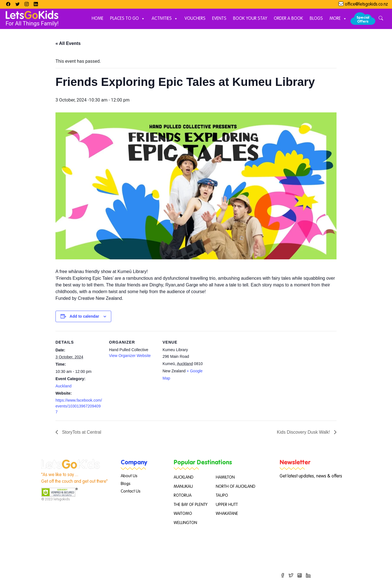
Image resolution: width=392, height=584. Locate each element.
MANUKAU (183, 487)
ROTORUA (183, 495)
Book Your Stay (250, 19)
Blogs (316, 19)
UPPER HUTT (227, 505)
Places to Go (128, 19)
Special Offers (363, 20)
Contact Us (131, 491)
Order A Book (288, 19)
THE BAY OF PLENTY (191, 505)
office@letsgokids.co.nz (366, 4)
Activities (165, 19)
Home (98, 19)
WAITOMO (183, 514)
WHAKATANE (227, 514)
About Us (129, 476)
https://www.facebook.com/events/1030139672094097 (79, 406)
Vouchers (195, 19)
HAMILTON (225, 477)
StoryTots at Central (81, 432)
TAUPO (222, 495)
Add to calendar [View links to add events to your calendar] (84, 316)
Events (219, 19)
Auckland (64, 386)
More (338, 19)
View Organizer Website (130, 356)
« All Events (68, 43)
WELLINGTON (185, 523)
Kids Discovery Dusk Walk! (304, 432)
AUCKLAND (184, 477)
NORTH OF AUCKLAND (236, 487)
